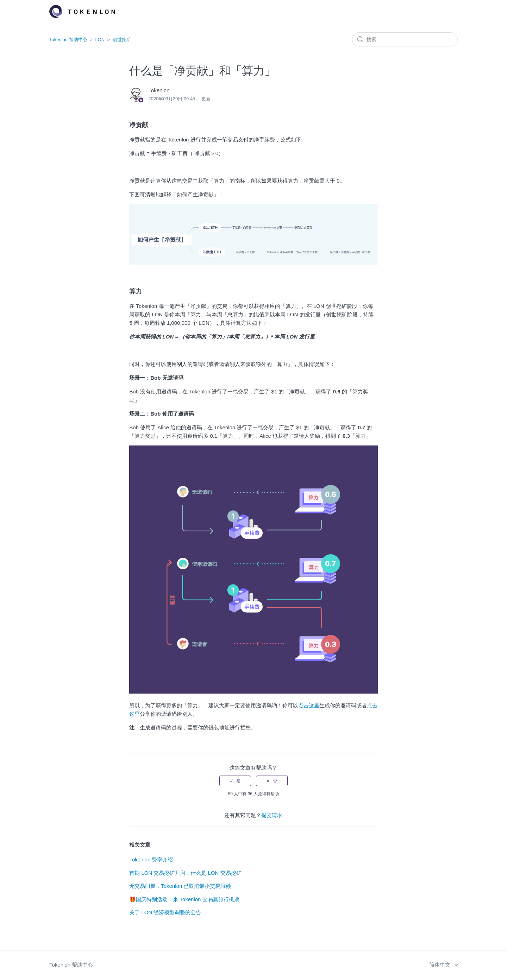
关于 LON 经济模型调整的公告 (165, 912)
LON (100, 40)
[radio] (235, 781)
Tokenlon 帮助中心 (68, 40)
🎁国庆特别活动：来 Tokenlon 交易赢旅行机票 (184, 899)
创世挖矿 (122, 40)
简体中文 (440, 965)
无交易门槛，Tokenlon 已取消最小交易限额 (180, 886)
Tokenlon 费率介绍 (151, 859)
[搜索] (405, 39)
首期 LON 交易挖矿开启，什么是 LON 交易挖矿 (185, 873)
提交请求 (272, 815)
